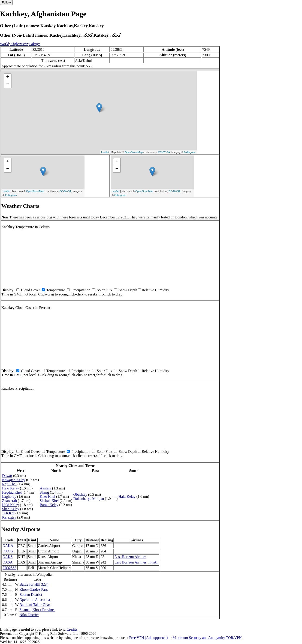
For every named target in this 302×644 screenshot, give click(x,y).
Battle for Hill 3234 (34, 584)
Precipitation (81, 290)
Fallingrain (190, 152)
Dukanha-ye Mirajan (89, 499)
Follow (6, 2)
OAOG (8, 551)
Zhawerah (9, 501)
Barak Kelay (49, 505)
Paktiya (35, 44)
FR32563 (9, 568)
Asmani (45, 488)
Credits (72, 629)
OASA (8, 562)
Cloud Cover (30, 290)
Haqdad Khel (12, 492)
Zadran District (31, 595)
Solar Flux (104, 290)
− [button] (8, 84)
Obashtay (80, 494)
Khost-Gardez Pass (34, 589)
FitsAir (153, 562)
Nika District (29, 615)
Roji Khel (9, 484)
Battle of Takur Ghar (35, 605)
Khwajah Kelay (14, 480)
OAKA (8, 546)
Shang (44, 492)
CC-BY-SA (164, 152)
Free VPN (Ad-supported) (148, 638)
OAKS (8, 557)
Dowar (7, 476)
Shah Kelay (11, 509)
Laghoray (9, 496)
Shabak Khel (49, 501)
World (5, 44)
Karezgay (9, 517)
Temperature (56, 290)
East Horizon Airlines (131, 557)
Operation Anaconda (35, 600)
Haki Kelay (11, 488)
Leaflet (105, 152)
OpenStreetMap (134, 152)
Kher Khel (47, 496)
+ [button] (8, 77)
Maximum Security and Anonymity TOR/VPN (207, 638)
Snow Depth (128, 290)
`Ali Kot (8, 513)
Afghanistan (19, 44)
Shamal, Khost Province (38, 610)
